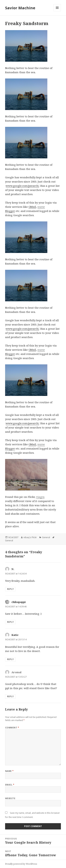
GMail (32, 207)
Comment (12, 728)
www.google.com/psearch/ (22, 186)
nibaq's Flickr (30, 537)
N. (13, 569)
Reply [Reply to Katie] (10, 659)
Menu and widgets (57, 11)
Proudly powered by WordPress (21, 864)
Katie (15, 635)
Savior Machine (20, 8)
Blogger (10, 211)
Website (10, 798)
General (46, 537)
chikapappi (19, 602)
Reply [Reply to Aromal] (10, 696)
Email (10, 785)
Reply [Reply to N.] (10, 589)
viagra (40, 497)
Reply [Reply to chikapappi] (10, 622)
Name (9, 771)
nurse (41, 207)
